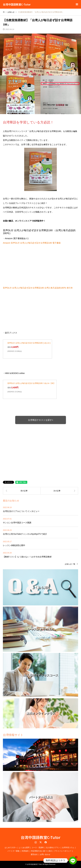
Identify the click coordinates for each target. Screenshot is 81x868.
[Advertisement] (40, 449)
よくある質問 (24, 848)
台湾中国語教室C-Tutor (41, 837)
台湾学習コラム (68, 848)
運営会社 (34, 854)
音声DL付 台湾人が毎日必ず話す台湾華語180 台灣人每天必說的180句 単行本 (38, 288)
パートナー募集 (13, 851)
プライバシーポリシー (63, 851)
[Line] (73, 861)
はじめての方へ (11, 848)
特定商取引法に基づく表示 (41, 851)
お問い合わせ (45, 854)
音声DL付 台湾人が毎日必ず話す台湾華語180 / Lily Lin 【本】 (31, 383)
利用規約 (25, 851)
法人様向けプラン (53, 848)
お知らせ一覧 (70, 564)
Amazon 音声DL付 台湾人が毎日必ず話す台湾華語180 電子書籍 (32, 243)
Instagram (36, 842)
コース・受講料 (38, 848)
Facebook (45, 842)
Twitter (41, 842)
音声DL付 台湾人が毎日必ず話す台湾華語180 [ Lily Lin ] (29, 343)
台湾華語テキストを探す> (41, 420)
